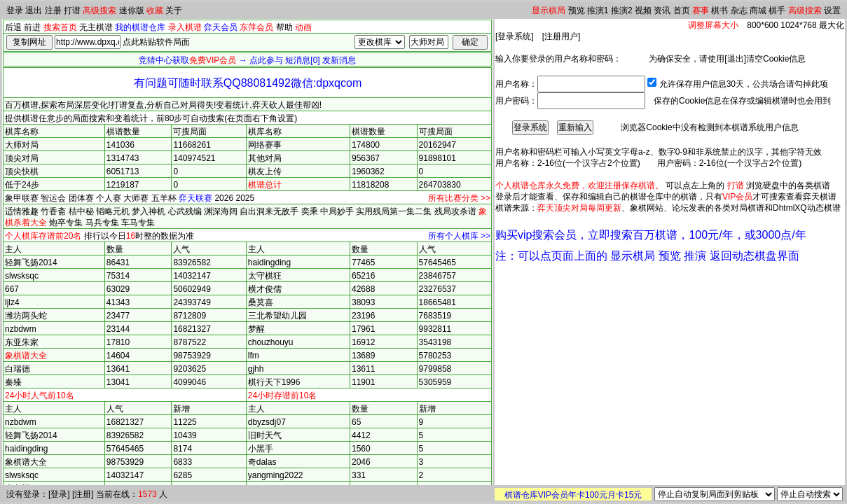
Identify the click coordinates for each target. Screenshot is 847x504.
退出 (34, 10)
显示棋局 (549, 10)
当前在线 (113, 494)
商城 (758, 10)
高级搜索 (99, 10)
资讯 (662, 10)
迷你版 (132, 10)
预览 (577, 10)
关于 (174, 10)
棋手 (777, 10)
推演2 (622, 10)
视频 (643, 10)
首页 (682, 10)
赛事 (701, 10)
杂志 (739, 10)
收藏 (155, 10)
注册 (53, 10)
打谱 (72, 10)
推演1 (598, 10)
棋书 (719, 10)
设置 (832, 10)
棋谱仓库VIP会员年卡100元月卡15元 (573, 495)
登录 (15, 10)
